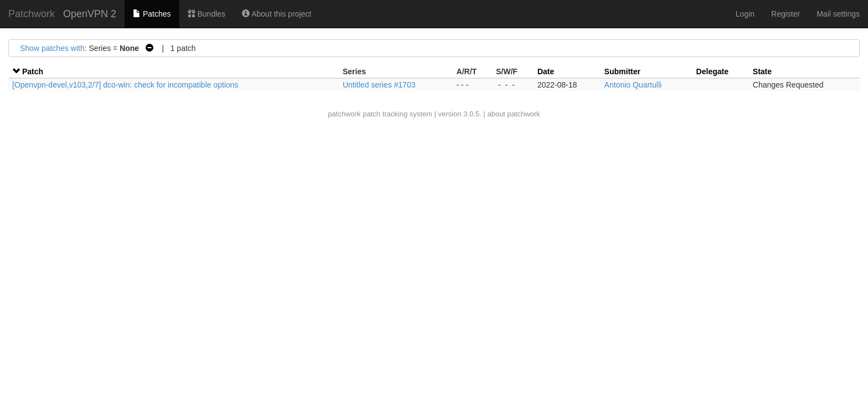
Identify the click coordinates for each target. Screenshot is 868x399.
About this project (277, 14)
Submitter (622, 71)
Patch (33, 71)
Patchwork (32, 14)
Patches (152, 14)
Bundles (206, 14)
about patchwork (513, 114)
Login (745, 14)
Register (786, 14)
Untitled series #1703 (379, 85)
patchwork (344, 114)
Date (546, 71)
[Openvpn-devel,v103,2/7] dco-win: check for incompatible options (125, 85)
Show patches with (52, 48)
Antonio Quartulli (633, 85)
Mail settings (838, 14)
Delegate (712, 71)
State (762, 71)
